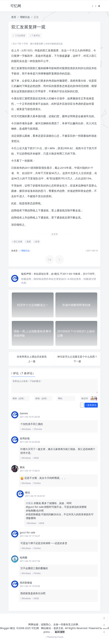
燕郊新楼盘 (26, 583)
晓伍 (57, 274)
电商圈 (24, 557)
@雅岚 (30, 503)
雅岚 (22, 467)
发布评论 (91, 405)
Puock (60, 637)
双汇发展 (17, 242)
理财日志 (25, 17)
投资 (37, 242)
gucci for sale (28, 532)
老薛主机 (58, 628)
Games (24, 413)
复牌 (28, 242)
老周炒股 (25, 438)
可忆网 (35, 628)
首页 (14, 17)
